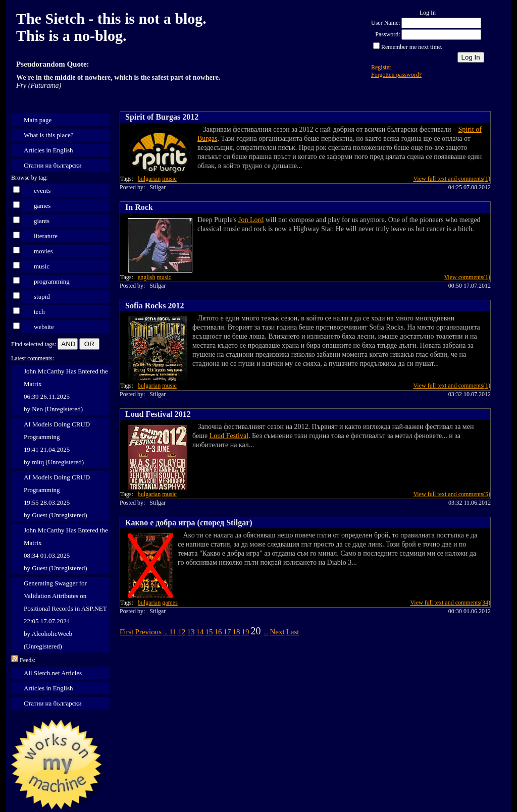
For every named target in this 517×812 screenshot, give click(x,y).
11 (173, 632)
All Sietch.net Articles (53, 673)
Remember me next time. (412, 47)
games (42, 206)
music (42, 266)
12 (182, 632)
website (44, 327)
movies (43, 251)
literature (46, 236)
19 (245, 632)
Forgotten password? (396, 75)
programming (52, 281)
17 (227, 632)
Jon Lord (251, 220)
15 (209, 632)
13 (191, 632)
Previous (149, 632)
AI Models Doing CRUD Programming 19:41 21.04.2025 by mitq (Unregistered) (57, 443)
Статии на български (53, 165)
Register (381, 67)
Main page (38, 120)
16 (218, 632)
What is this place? (49, 135)
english (147, 277)
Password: (387, 34)
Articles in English (48, 150)
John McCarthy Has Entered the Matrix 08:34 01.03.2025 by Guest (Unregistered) (66, 549)
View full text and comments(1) (452, 179)
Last (293, 632)
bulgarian (149, 179)
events (42, 191)
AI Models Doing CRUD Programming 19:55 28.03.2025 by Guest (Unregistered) (57, 496)
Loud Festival (229, 436)
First (127, 632)
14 (200, 632)
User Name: (386, 23)
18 (236, 632)
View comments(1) (467, 277)
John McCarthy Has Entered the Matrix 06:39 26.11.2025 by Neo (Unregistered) (66, 390)
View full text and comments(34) (450, 603)
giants (42, 221)
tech (39, 312)
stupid (42, 296)
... (165, 632)
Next (277, 632)
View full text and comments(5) (452, 494)
